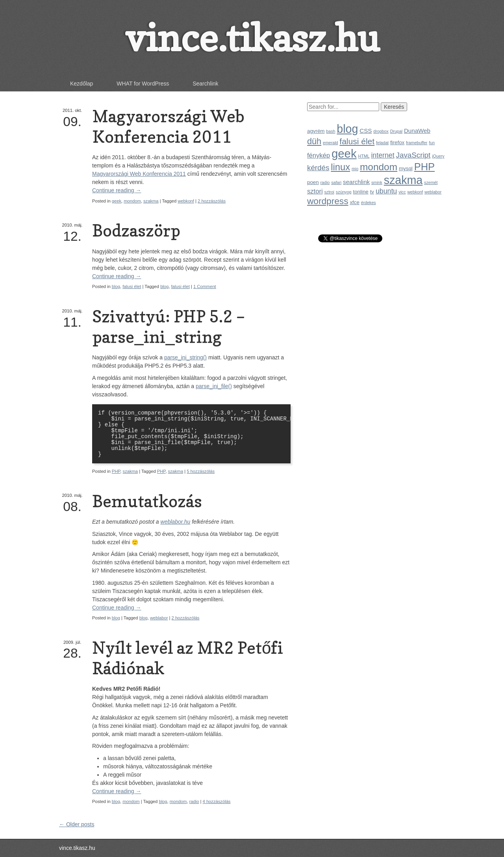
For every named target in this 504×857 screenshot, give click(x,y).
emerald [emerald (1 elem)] (331, 143)
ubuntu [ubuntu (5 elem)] (386, 191)
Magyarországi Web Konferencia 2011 (168, 126)
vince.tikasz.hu (252, 38)
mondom (132, 201)
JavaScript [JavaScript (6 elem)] (413, 155)
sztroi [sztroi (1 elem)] (329, 192)
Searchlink (205, 84)
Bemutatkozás (147, 501)
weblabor (159, 618)
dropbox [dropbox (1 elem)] (381, 131)
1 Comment (205, 286)
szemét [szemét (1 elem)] (431, 182)
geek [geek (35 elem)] (344, 153)
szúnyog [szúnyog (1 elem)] (344, 192)
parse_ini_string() (185, 357)
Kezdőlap (82, 84)
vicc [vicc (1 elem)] (402, 192)
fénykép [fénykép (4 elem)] (319, 155)
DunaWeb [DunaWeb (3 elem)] (417, 131)
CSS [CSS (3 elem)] (366, 131)
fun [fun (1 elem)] (432, 143)
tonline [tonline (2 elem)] (360, 192)
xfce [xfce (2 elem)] (354, 202)
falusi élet (132, 286)
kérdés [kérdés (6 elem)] (318, 168)
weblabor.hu (176, 522)
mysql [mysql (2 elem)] (406, 168)
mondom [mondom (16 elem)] (379, 167)
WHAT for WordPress (143, 84)
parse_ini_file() (214, 386)
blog (116, 286)
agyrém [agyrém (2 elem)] (316, 131)
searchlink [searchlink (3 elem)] (356, 182)
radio (194, 801)
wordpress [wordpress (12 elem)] (328, 201)
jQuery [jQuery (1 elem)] (438, 156)
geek (117, 201)
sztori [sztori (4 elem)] (315, 191)
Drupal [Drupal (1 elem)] (396, 131)
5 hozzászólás (201, 471)
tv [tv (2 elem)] (372, 192)
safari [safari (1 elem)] (336, 182)
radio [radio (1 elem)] (325, 182)
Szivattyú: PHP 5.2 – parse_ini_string (169, 326)
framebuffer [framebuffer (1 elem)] (417, 143)
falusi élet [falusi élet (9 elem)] (357, 141)
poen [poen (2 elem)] (313, 182)
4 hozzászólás (217, 801)
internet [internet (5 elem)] (383, 155)
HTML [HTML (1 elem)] (364, 156)
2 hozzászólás (212, 201)
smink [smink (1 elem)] (377, 182)
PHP (116, 471)
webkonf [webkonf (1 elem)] (415, 192)
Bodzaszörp (136, 230)
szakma (151, 201)
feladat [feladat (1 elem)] (382, 143)
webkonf (186, 201)
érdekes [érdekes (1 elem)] (369, 203)
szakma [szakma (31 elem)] (403, 180)
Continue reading (117, 190)
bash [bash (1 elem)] (331, 131)
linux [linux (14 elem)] (340, 167)
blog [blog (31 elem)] (347, 129)
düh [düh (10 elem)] (314, 141)
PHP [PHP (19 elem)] (424, 167)
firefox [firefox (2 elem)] (397, 142)
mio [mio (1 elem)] (355, 169)
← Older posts (77, 824)
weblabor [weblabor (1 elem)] (433, 192)
